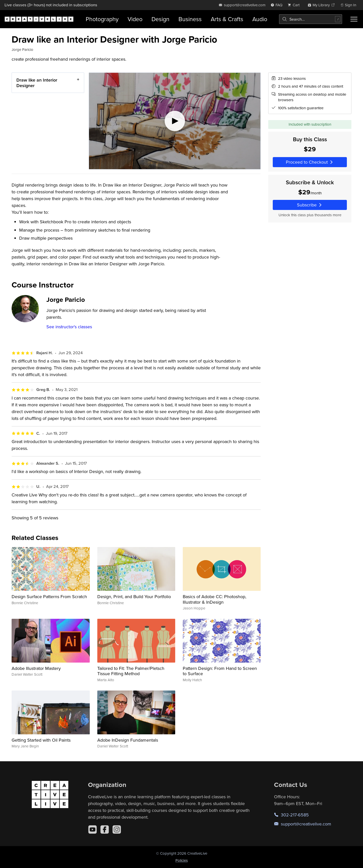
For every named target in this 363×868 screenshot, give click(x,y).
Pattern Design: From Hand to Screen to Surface (220, 671)
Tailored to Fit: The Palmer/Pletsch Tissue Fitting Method (131, 671)
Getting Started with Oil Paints (41, 740)
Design (160, 19)
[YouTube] (93, 829)
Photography (102, 19)
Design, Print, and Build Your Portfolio (134, 596)
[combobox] (311, 19)
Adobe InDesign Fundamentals (128, 740)
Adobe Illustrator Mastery (36, 668)
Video (135, 19)
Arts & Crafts (227, 19)
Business (190, 19)
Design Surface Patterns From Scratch (49, 596)
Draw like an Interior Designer (37, 83)
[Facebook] (105, 829)
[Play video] (175, 121)
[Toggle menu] (354, 19)
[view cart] (295, 5)
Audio (260, 19)
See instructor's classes (69, 327)
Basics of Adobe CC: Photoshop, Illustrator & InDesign (215, 599)
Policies (182, 860)
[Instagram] (117, 829)
